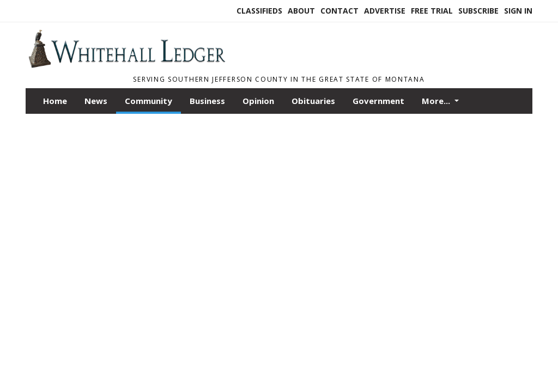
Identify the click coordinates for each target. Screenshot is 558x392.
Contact (339, 11)
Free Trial (432, 11)
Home (55, 101)
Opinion (258, 101)
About (301, 11)
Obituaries (313, 101)
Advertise (385, 11)
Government (378, 101)
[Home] (126, 65)
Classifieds (259, 11)
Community (148, 101)
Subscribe (478, 11)
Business (207, 101)
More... (437, 101)
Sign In (518, 11)
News (96, 101)
